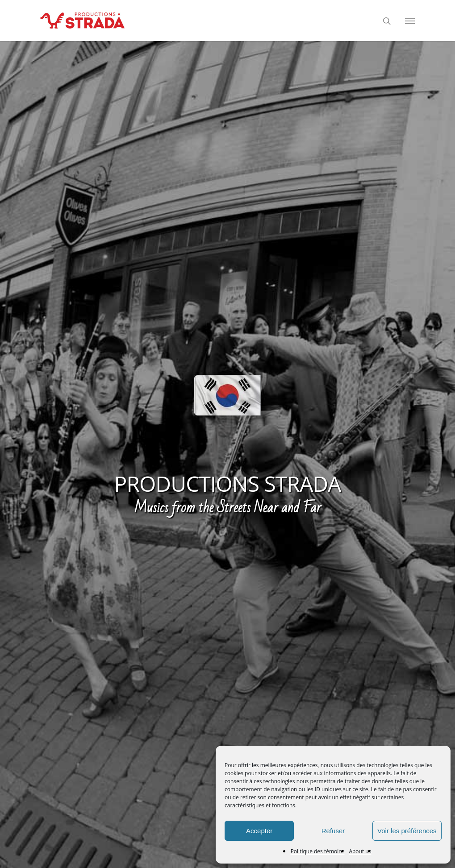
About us (360, 851)
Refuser (333, 831)
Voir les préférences (407, 831)
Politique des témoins (318, 851)
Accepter (259, 831)
